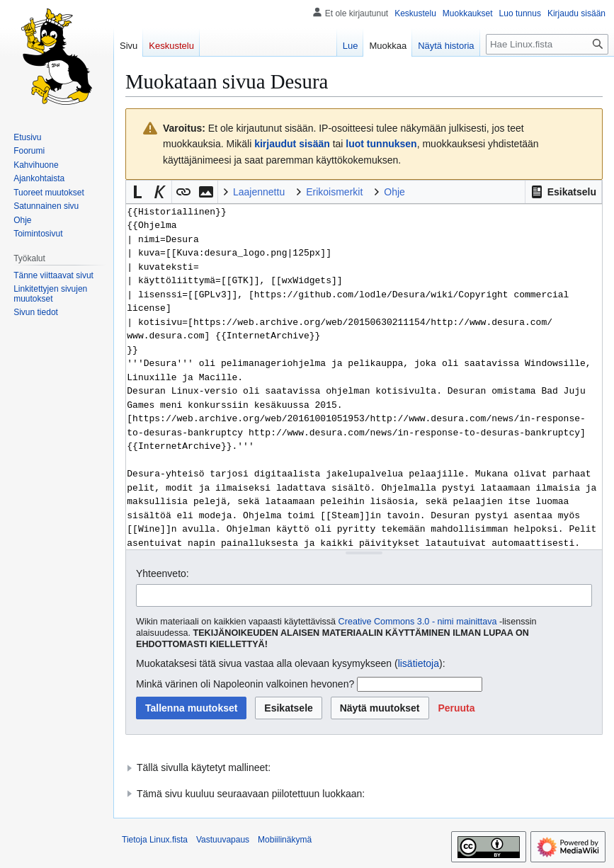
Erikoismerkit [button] (334, 192)
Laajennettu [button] (259, 192)
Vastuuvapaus (223, 840)
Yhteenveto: (163, 573)
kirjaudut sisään (292, 144)
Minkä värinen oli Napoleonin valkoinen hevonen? (245, 684)
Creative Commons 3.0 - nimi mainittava (418, 622)
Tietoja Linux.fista (155, 840)
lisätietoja (419, 663)
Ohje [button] (394, 192)
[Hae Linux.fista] (547, 44)
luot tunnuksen (381, 144)
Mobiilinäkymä (285, 840)
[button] (563, 192)
